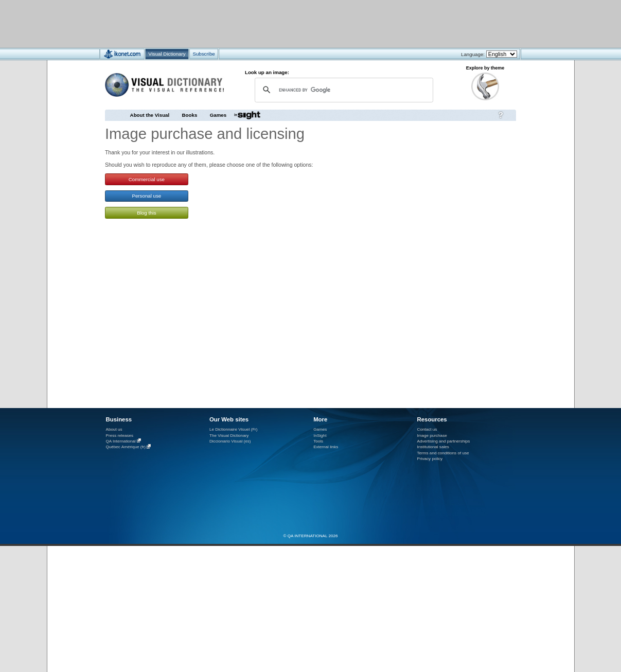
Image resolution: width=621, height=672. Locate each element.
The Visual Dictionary (229, 436)
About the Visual (150, 115)
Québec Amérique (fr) (126, 447)
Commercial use (147, 179)
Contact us (427, 429)
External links (326, 447)
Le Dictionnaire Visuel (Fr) (234, 429)
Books (190, 115)
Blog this (146, 213)
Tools (318, 441)
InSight (320, 436)
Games (218, 115)
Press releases (120, 436)
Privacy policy (430, 459)
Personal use (146, 196)
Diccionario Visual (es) (230, 441)
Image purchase (432, 436)
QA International (121, 441)
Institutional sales (433, 447)
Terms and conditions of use (443, 453)
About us (114, 429)
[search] (343, 90)
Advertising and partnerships (444, 441)
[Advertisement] (280, 23)
